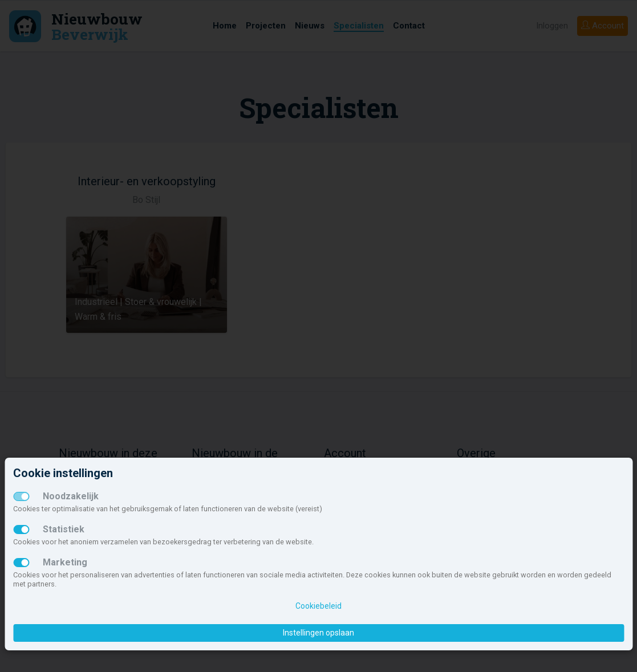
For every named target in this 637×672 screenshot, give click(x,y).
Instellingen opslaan (318, 633)
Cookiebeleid (318, 606)
